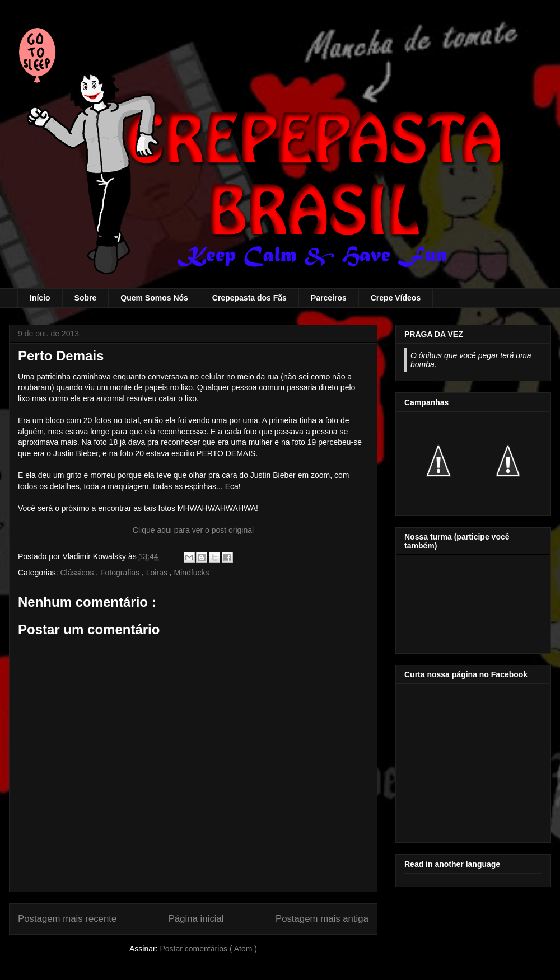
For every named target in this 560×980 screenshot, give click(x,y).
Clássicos (78, 573)
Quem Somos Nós (154, 298)
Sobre (86, 298)
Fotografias (121, 573)
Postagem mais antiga (322, 919)
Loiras (158, 573)
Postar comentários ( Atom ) (208, 949)
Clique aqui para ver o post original (193, 530)
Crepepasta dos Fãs (249, 298)
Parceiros (329, 298)
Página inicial (196, 919)
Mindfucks (192, 573)
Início (40, 298)
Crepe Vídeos (396, 298)
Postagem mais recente (67, 919)
